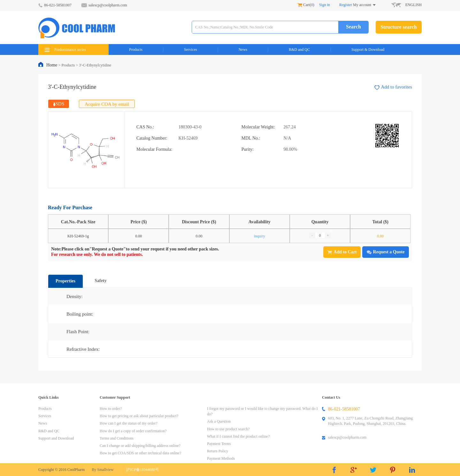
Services (191, 50)
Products (136, 50)
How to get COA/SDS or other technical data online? (140, 453)
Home (52, 65)
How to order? (111, 409)
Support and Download (56, 438)
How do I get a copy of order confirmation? (133, 431)
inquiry (260, 236)
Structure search (399, 27)
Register (346, 5)
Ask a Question (219, 421)
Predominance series (65, 50)
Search (353, 27)
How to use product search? (228, 429)
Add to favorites (393, 87)
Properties (65, 281)
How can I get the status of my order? (129, 423)
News (243, 50)
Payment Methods (221, 458)
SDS (59, 104)
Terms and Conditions (117, 438)
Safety (100, 281)
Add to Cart (342, 252)
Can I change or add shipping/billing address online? (140, 446)
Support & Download (368, 50)
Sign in (325, 5)
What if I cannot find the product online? (238, 436)
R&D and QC (299, 50)
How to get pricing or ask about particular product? (139, 416)
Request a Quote (386, 252)
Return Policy (218, 451)
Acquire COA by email (107, 104)
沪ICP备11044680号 (142, 470)
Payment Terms (219, 444)
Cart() (306, 5)
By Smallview (103, 470)
